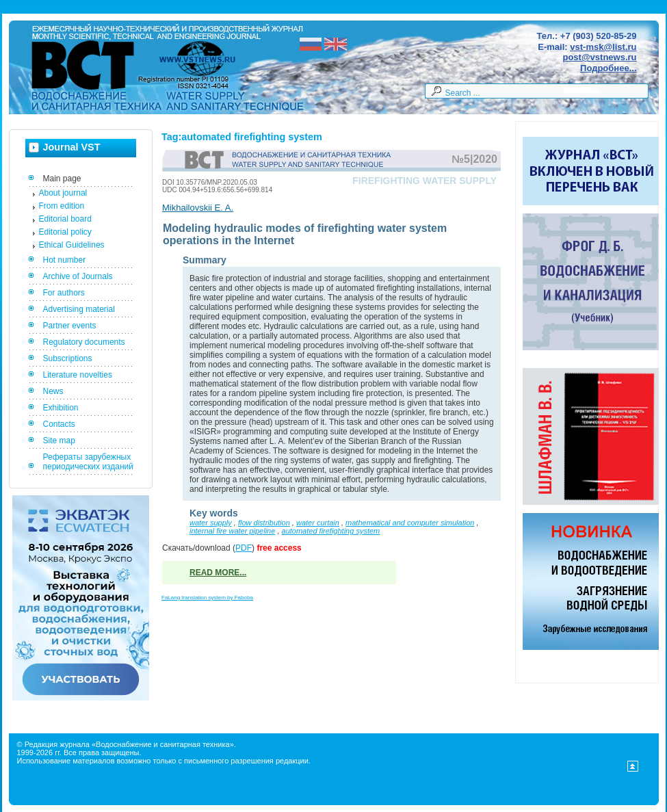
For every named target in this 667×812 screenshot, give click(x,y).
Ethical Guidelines (72, 245)
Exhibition (61, 408)
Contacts (59, 424)
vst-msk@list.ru (603, 47)
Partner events (70, 326)
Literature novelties (78, 375)
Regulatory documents (84, 342)
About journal (63, 193)
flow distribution (264, 523)
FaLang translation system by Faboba (207, 598)
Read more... (218, 573)
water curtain (318, 523)
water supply (211, 523)
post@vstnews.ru (599, 57)
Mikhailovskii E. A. (198, 208)
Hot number (65, 260)
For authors (64, 293)
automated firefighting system (331, 531)
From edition (62, 206)
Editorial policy (65, 232)
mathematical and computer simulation (410, 523)
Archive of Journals (78, 276)
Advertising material (79, 309)
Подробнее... (608, 68)
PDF (244, 548)
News (53, 391)
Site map (59, 441)
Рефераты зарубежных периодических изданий (89, 462)
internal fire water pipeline (232, 531)
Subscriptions (68, 358)
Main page (62, 179)
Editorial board (65, 219)
